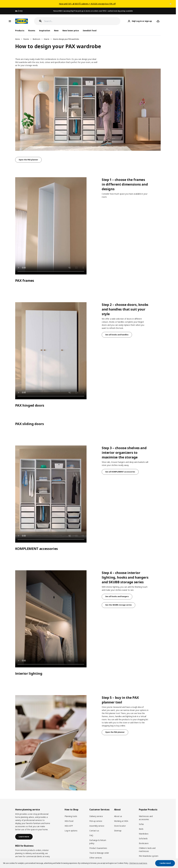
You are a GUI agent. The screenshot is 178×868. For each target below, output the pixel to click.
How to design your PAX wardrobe (66, 39)
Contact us (94, 831)
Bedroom (37, 39)
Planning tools (71, 816)
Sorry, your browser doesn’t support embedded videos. (51, 226)
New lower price (71, 31)
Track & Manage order (99, 853)
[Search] (82, 21)
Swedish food (90, 31)
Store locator (120, 826)
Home (18, 39)
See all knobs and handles (117, 335)
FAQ (91, 835)
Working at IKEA (121, 821)
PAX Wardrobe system (149, 856)
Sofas (141, 824)
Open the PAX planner (28, 160)
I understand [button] (165, 863)
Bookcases (144, 843)
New (56, 31)
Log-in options (71, 831)
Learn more (24, 837)
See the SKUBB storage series (118, 605)
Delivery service (96, 816)
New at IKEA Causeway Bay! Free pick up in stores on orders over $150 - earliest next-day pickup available (93, 11)
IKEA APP (69, 826)
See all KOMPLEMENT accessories (120, 472)
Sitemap (118, 831)
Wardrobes (144, 834)
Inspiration (45, 31)
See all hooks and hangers (117, 596)
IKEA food (69, 821)
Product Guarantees (98, 848)
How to (47, 39)
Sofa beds (143, 838)
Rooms (26, 39)
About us (118, 816)
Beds (141, 829)
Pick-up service (96, 821)
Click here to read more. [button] (138, 863)
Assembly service (97, 826)
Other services (96, 858)
